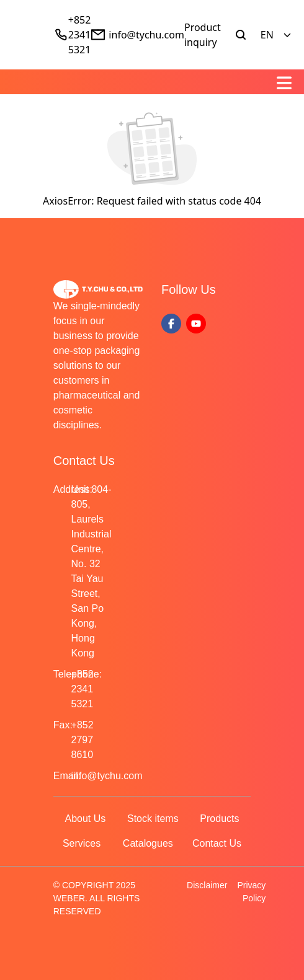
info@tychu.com (146, 35)
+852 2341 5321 (80, 35)
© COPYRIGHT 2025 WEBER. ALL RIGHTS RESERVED (97, 898)
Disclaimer (207, 885)
